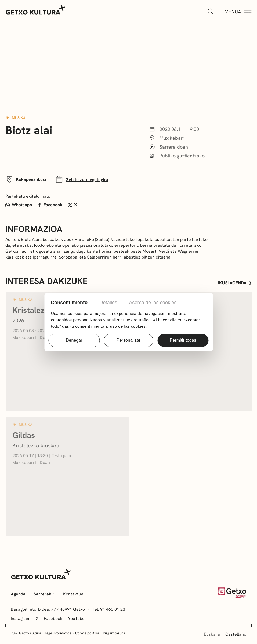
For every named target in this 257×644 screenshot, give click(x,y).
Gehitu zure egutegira (82, 179)
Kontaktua (73, 594)
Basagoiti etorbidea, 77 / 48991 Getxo (48, 609)
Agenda (18, 594)
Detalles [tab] (108, 303)
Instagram (21, 618)
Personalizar (128, 340)
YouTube (76, 618)
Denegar (74, 340)
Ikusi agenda (235, 283)
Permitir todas (183, 340)
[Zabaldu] (211, 12)
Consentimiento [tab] (69, 303)
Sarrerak (44, 594)
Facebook (50, 205)
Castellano (236, 634)
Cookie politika (87, 633)
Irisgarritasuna (114, 633)
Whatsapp (19, 205)
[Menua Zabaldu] (238, 12)
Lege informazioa (58, 633)
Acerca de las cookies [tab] (153, 303)
